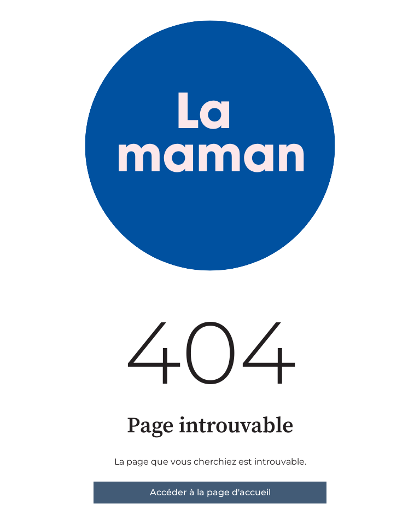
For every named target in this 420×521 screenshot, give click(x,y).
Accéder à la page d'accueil (210, 492)
